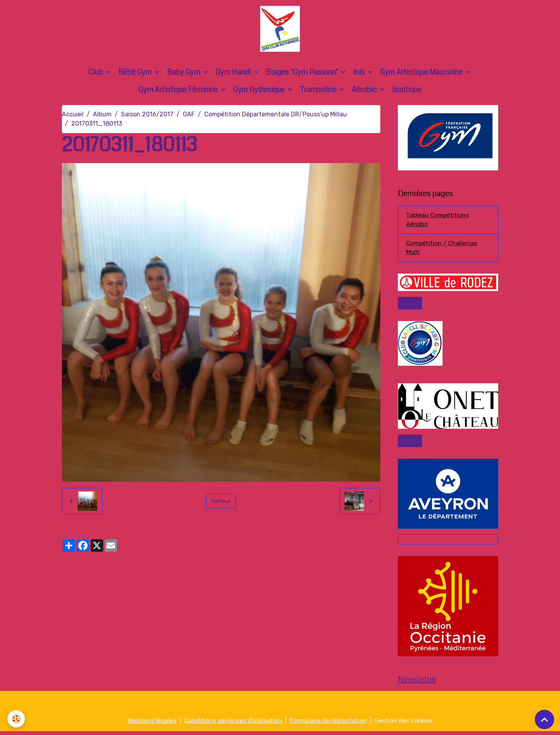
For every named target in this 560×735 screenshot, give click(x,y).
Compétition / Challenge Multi (442, 250)
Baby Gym (184, 74)
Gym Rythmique (260, 91)
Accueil (73, 116)
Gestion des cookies (404, 724)
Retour (221, 503)
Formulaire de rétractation (329, 724)
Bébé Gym (136, 74)
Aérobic (365, 91)
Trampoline (319, 91)
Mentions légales (152, 724)
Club (96, 74)
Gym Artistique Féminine (179, 91)
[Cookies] (17, 719)
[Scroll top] (544, 719)
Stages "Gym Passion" (303, 74)
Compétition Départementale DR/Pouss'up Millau (276, 116)
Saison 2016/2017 (147, 116)
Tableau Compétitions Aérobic (438, 221)
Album (102, 116)
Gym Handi (234, 74)
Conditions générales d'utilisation (233, 724)
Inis (360, 74)
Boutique (407, 91)
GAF (189, 116)
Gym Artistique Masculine (422, 74)
